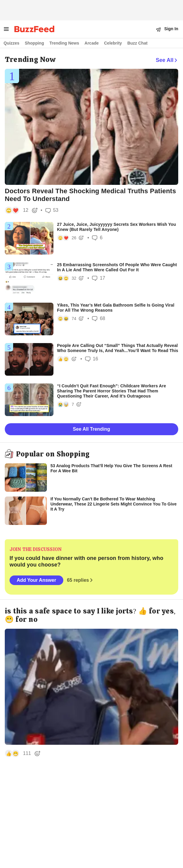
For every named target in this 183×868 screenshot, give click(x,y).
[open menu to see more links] (6, 29)
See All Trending (91, 429)
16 (92, 359)
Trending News (64, 43)
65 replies (80, 580)
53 (52, 210)
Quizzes (11, 43)
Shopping (34, 43)
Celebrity (113, 43)
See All (167, 60)
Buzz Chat (137, 43)
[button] (21, 210)
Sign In (171, 29)
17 (99, 278)
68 (99, 318)
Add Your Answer (36, 580)
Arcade (91, 43)
